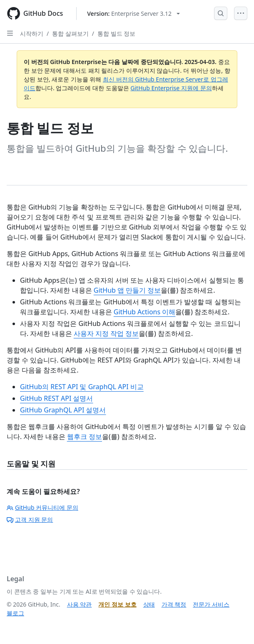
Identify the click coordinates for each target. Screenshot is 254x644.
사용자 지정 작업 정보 (106, 333)
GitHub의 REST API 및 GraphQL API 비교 (82, 387)
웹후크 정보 (85, 437)
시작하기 (32, 33)
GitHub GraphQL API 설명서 (63, 410)
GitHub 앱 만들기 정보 (127, 290)
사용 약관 (80, 604)
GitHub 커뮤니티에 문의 (42, 507)
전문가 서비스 (211, 604)
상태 (149, 604)
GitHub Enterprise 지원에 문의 (171, 88)
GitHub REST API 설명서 (56, 398)
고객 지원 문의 (30, 519)
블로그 (15, 613)
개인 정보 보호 (117, 604)
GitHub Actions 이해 (145, 312)
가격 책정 (174, 604)
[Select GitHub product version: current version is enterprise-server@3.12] (133, 14)
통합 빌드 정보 (116, 33)
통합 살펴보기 (70, 33)
